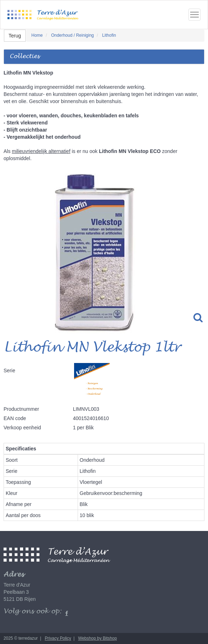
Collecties (25, 57)
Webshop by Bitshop (97, 638)
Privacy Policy (58, 638)
